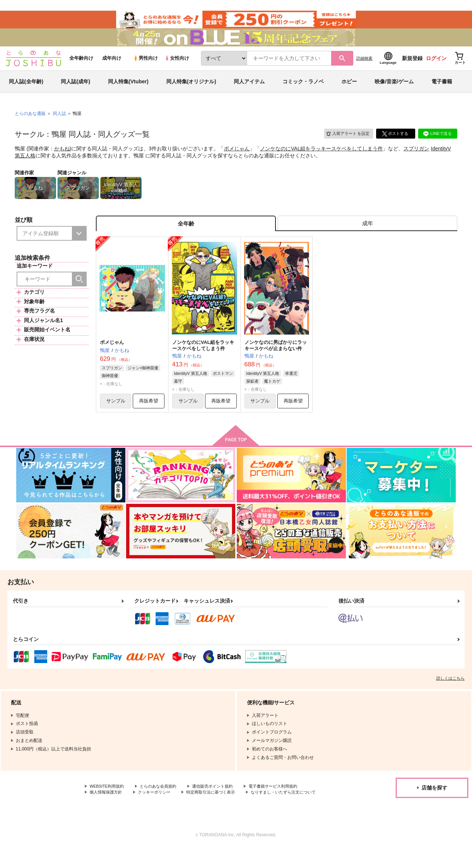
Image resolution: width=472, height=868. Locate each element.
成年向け (112, 67)
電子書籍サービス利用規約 (285, 799)
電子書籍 (442, 90)
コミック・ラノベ (303, 90)
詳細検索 (364, 67)
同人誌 (59, 122)
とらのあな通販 (30, 122)
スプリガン (416, 157)
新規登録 (412, 67)
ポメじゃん (237, 157)
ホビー (349, 90)
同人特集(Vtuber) (128, 90)
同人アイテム (249, 90)
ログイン (436, 67)
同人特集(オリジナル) (191, 90)
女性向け (177, 67)
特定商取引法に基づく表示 (219, 806)
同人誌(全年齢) (26, 90)
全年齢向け (81, 67)
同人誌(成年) (75, 90)
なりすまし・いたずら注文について (125, 812)
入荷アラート (345, 142)
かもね (62, 157)
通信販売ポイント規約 (221, 799)
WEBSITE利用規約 (108, 799)
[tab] (367, 233)
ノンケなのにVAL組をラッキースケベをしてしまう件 (321, 157)
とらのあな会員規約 (163, 799)
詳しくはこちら (450, 691)
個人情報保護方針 (107, 806)
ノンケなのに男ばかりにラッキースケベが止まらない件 (276, 357)
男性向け (145, 67)
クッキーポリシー (159, 806)
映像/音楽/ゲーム (394, 90)
